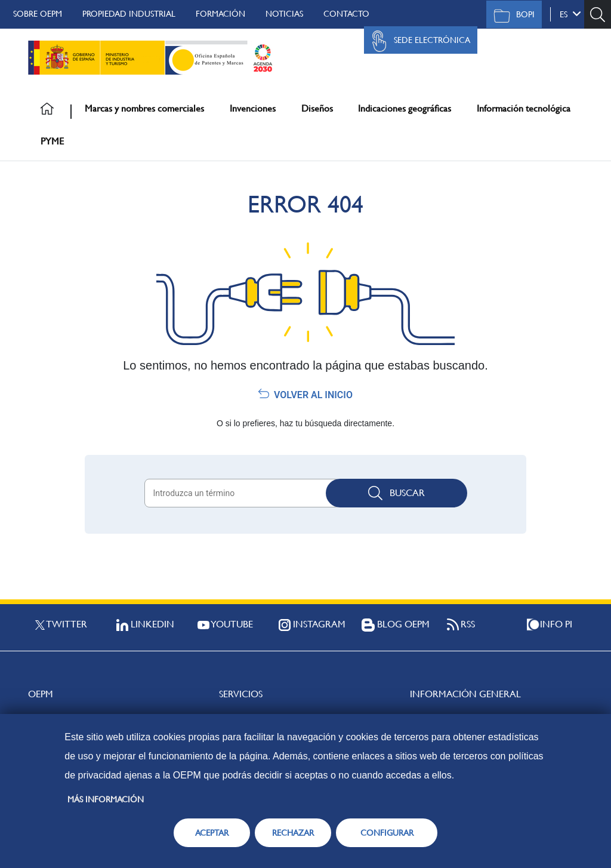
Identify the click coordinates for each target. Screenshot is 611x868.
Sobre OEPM (38, 14)
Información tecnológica (524, 108)
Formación (220, 14)
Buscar (396, 493)
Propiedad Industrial (129, 14)
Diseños (317, 108)
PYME (52, 141)
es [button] (570, 14)
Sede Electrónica (418, 41)
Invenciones (253, 108)
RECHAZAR (293, 833)
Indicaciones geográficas (405, 108)
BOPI (511, 16)
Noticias (284, 14)
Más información (106, 799)
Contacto (346, 14)
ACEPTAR (212, 833)
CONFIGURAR (387, 833)
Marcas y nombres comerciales (144, 108)
